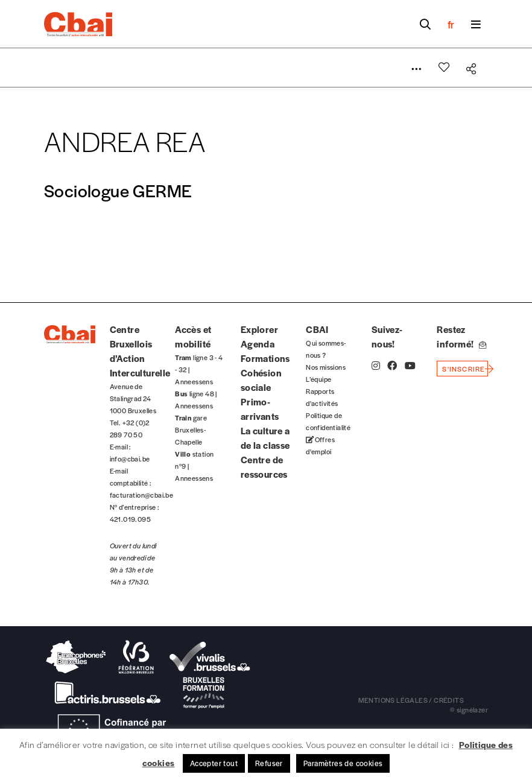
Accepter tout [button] (214, 763)
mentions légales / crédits (411, 700)
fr (451, 24)
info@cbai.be (130, 458)
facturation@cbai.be (142, 495)
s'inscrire (464, 369)
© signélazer (469, 709)
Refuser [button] (269, 763)
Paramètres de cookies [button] (343, 763)
